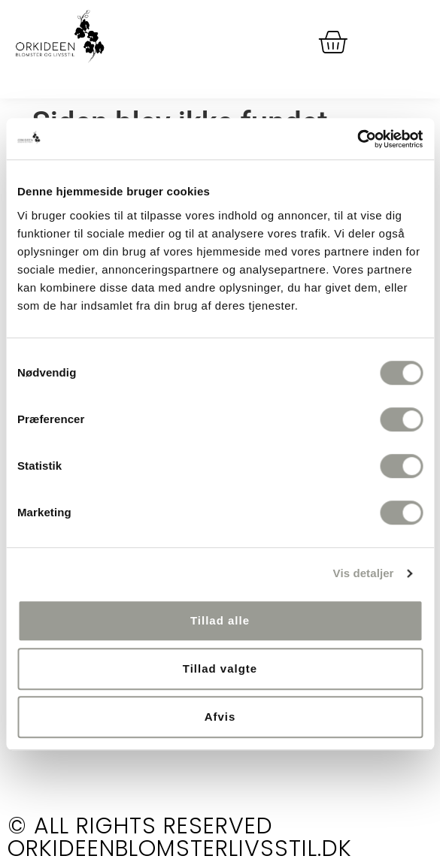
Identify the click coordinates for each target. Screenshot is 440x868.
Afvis (220, 717)
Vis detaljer (364, 573)
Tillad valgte (220, 668)
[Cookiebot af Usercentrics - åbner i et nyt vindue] (357, 139)
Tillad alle (220, 620)
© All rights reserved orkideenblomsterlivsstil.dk (180, 837)
